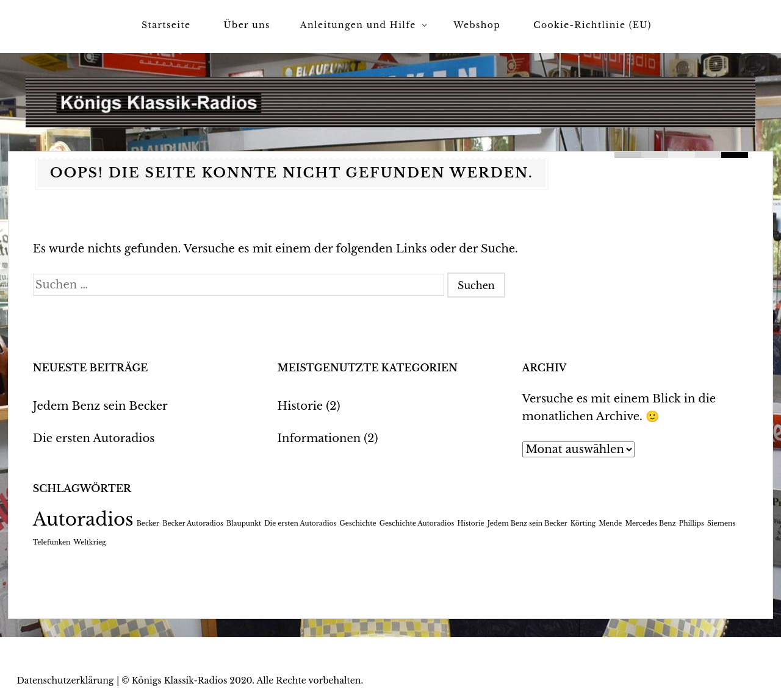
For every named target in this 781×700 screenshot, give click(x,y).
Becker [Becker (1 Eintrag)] (148, 523)
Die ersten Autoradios (94, 438)
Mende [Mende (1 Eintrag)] (610, 523)
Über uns (247, 25)
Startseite (166, 25)
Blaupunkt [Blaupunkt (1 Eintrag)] (244, 523)
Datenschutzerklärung (66, 680)
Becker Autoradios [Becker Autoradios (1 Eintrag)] (193, 523)
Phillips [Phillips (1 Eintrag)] (692, 523)
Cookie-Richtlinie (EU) (592, 25)
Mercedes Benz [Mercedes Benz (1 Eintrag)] (651, 523)
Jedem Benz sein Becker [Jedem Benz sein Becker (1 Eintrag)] (527, 523)
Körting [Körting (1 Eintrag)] (583, 523)
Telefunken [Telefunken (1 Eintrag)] (52, 542)
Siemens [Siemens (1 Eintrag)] (721, 523)
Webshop (477, 25)
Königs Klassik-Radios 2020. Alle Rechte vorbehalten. (247, 680)
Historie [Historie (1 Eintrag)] (470, 523)
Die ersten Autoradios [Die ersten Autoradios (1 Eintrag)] (300, 523)
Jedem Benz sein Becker (100, 406)
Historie (301, 406)
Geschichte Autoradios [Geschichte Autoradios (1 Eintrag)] (417, 523)
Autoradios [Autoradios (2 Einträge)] (83, 520)
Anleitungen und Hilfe (358, 25)
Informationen (319, 438)
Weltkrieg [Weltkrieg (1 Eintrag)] (90, 542)
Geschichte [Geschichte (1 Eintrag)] (358, 523)
